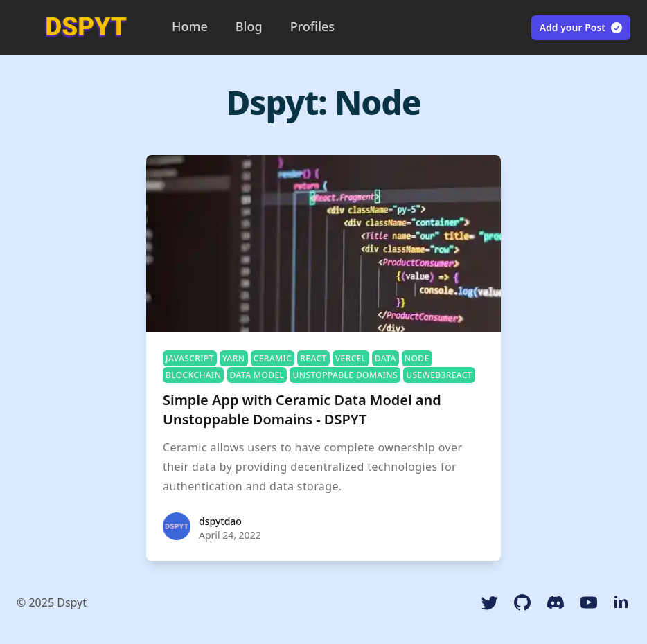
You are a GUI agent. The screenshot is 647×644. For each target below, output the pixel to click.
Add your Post (582, 28)
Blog (249, 26)
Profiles (312, 26)
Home (190, 26)
